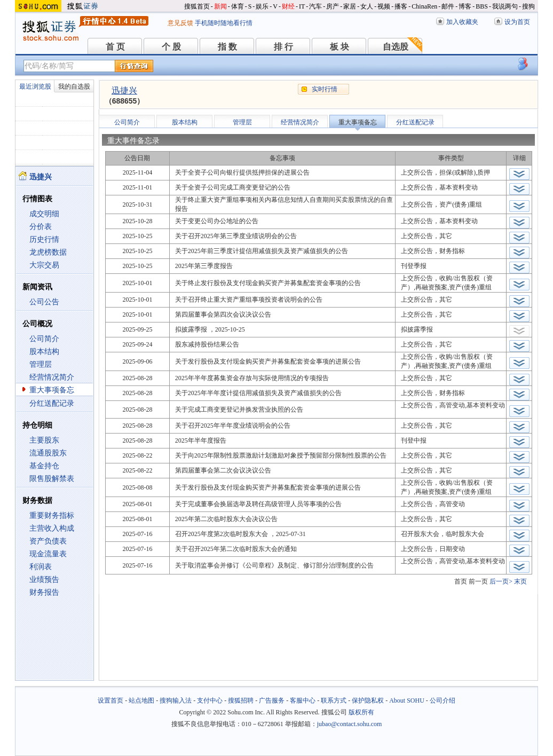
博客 (465, 6)
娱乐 (262, 6)
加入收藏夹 (462, 22)
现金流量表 (48, 554)
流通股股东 (48, 453)
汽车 (315, 6)
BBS (482, 6)
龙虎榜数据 (48, 252)
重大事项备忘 (52, 390)
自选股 (396, 47)
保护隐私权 (368, 700)
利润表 (41, 567)
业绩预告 (44, 580)
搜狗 (528, 6)
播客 (401, 6)
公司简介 (44, 339)
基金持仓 (44, 466)
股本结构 (44, 352)
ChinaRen (424, 6)
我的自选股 (74, 86)
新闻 (220, 6)
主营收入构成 (52, 528)
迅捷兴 (124, 90)
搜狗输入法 (176, 700)
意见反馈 (180, 23)
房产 (333, 6)
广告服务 (272, 700)
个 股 (171, 47)
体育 (238, 6)
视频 (384, 6)
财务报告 (44, 592)
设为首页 (517, 22)
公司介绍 (443, 700)
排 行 (283, 47)
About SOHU (407, 700)
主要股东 (44, 440)
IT (302, 6)
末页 (520, 581)
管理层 (41, 364)
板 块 (339, 47)
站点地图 (141, 700)
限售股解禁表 (52, 479)
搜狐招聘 (241, 700)
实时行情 (325, 89)
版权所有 (361, 712)
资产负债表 (48, 541)
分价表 (41, 227)
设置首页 (110, 700)
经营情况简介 (52, 377)
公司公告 (44, 302)
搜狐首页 (197, 6)
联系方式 (334, 700)
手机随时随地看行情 (224, 23)
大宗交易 (44, 265)
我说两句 (505, 6)
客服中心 (303, 700)
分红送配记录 (52, 403)
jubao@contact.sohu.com (350, 724)
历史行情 (44, 239)
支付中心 (210, 700)
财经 (288, 6)
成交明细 (44, 214)
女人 (367, 6)
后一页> (501, 581)
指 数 (227, 47)
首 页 (115, 47)
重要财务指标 (52, 515)
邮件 (448, 6)
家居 (350, 6)
